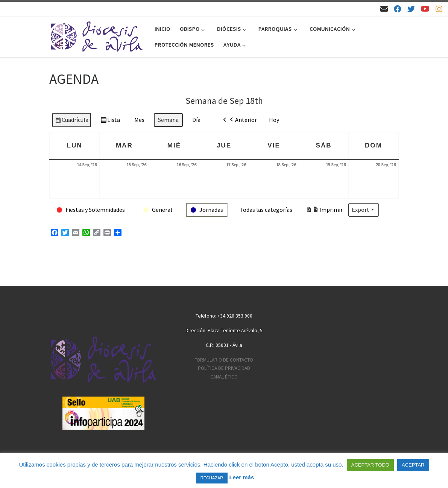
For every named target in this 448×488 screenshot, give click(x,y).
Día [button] (196, 120)
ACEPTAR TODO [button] (370, 465)
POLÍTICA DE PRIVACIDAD (224, 368)
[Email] (384, 9)
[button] (91, 210)
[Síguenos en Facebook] (398, 9)
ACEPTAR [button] (413, 465)
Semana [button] (168, 120)
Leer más (241, 477)
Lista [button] (110, 121)
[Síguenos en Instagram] (439, 9)
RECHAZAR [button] (212, 478)
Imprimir (324, 211)
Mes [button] (139, 120)
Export (364, 210)
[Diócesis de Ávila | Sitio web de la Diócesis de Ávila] (96, 36)
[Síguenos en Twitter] (411, 9)
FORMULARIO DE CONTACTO (224, 360)
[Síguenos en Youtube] (425, 9)
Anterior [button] (243, 120)
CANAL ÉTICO (224, 377)
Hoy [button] (274, 120)
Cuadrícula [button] (71, 121)
